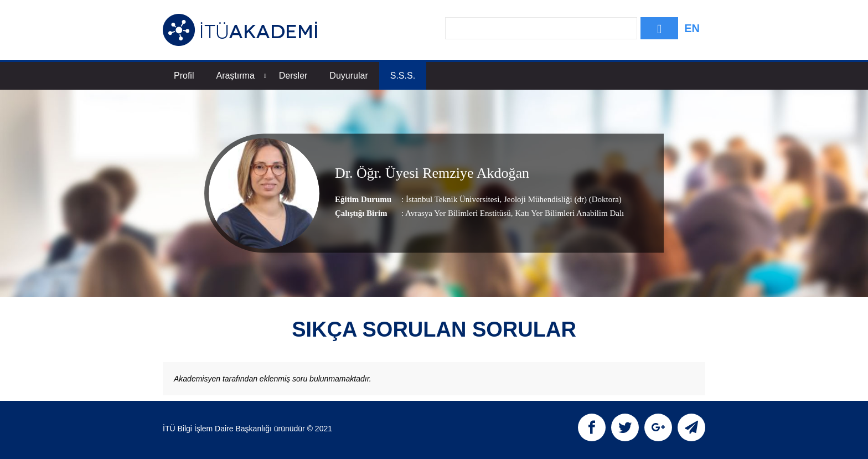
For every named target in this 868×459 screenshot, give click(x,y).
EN (692, 28)
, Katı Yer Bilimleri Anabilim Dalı (568, 213)
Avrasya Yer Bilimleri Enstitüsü (458, 213)
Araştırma (241, 76)
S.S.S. (403, 76)
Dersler (293, 76)
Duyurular (348, 76)
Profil (184, 76)
